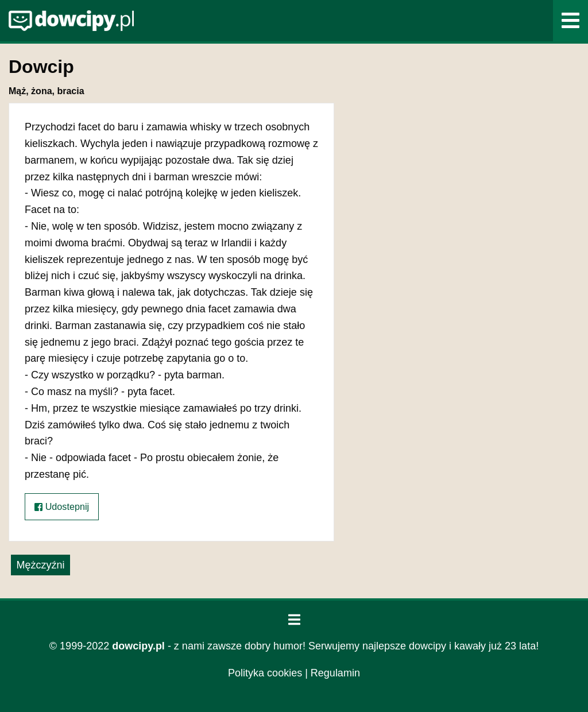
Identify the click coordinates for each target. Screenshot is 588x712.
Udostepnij (62, 507)
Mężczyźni (40, 565)
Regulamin (335, 673)
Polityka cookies (265, 673)
